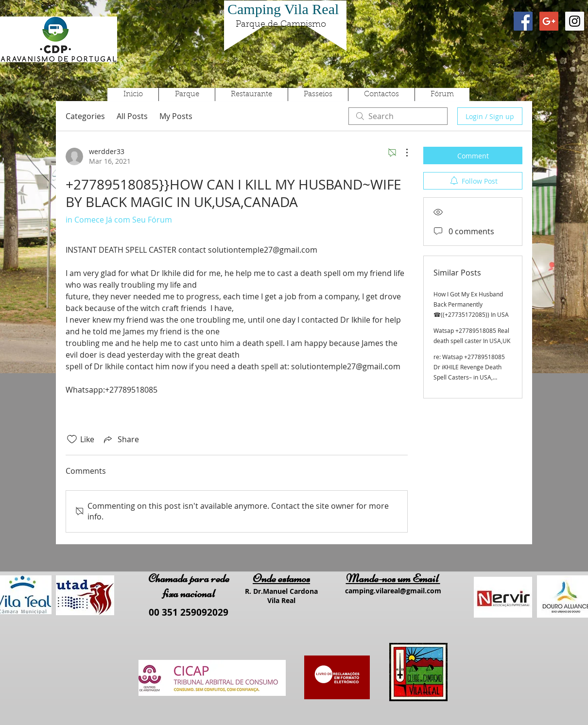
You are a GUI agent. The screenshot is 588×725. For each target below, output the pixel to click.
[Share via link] (121, 439)
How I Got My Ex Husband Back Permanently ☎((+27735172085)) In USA (471, 304)
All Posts (132, 116)
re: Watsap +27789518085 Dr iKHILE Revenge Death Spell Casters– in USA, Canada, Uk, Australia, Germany (469, 377)
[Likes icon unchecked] (72, 439)
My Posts (176, 116)
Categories (85, 116)
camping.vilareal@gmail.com (393, 591)
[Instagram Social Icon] (575, 21)
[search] (398, 116)
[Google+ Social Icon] (549, 21)
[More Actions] (402, 153)
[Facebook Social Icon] (523, 21)
